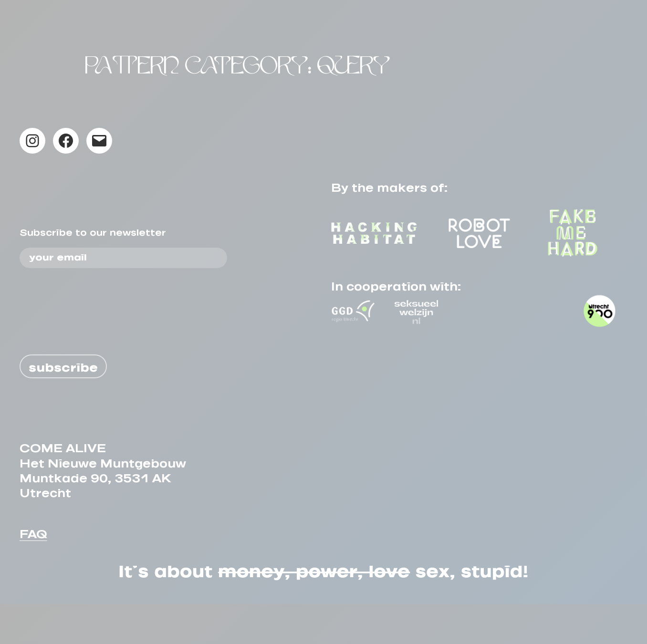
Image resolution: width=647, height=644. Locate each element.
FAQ (33, 571)
